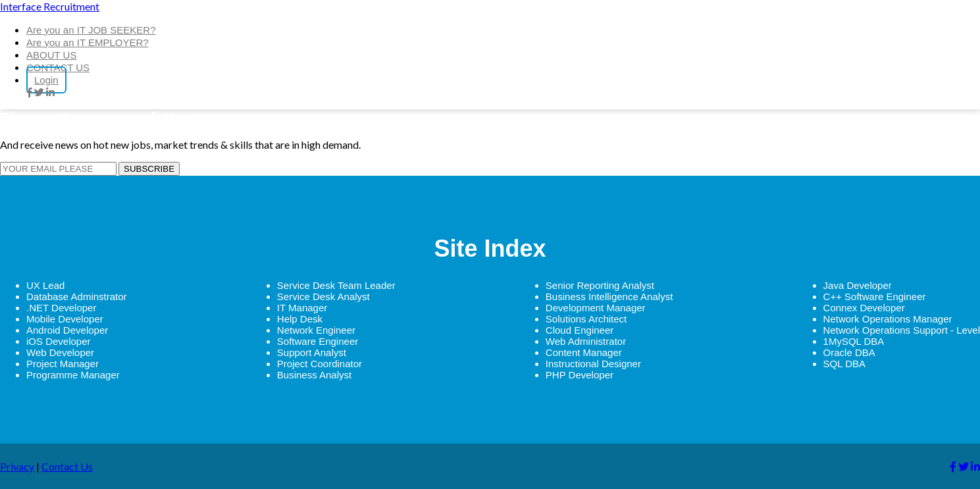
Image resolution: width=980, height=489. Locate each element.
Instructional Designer (593, 364)
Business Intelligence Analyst (609, 296)
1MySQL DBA (854, 341)
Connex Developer (864, 308)
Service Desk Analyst (323, 296)
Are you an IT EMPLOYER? (88, 42)
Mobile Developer (65, 319)
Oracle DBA (849, 352)
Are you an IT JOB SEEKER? (91, 30)
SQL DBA (844, 364)
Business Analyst (314, 375)
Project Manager (63, 364)
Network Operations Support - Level (902, 330)
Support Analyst (312, 352)
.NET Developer (61, 308)
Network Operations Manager (888, 319)
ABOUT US (51, 55)
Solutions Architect (586, 319)
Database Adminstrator (77, 296)
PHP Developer (580, 375)
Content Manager (584, 352)
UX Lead (45, 285)
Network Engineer (316, 330)
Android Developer (67, 330)
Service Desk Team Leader (336, 285)
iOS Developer (59, 341)
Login (46, 80)
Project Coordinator (320, 364)
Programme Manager (73, 375)
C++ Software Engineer (875, 296)
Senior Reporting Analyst (600, 285)
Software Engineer (318, 341)
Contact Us (67, 466)
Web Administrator (586, 341)
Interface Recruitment (50, 6)
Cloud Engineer (580, 330)
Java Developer (858, 285)
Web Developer (60, 352)
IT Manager (302, 308)
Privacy (17, 466)
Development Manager (596, 308)
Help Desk (300, 319)
